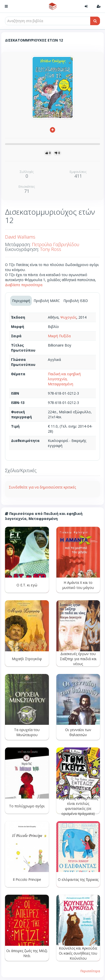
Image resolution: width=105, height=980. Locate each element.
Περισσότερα (90, 971)
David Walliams (20, 237)
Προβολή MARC (47, 301)
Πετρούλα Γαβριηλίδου (56, 244)
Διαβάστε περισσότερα (24, 285)
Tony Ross (51, 249)
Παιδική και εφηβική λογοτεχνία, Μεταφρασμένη (64, 379)
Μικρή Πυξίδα (59, 336)
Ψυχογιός (68, 317)
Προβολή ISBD (76, 301)
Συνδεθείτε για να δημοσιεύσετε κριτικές (42, 487)
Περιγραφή (21, 301)
